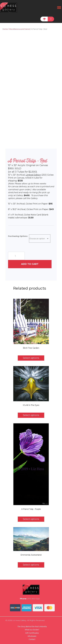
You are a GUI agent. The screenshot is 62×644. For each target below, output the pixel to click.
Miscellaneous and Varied (20, 29)
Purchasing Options (18, 236)
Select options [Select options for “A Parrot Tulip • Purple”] (31, 519)
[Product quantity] (16, 256)
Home (5, 29)
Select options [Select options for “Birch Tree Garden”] (31, 358)
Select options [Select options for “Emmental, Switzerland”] (31, 565)
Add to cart (30, 264)
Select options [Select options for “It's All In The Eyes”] (31, 415)
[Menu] (59, 8)
